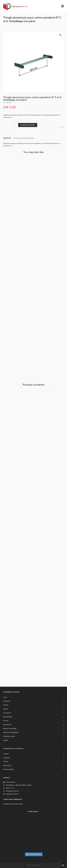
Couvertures (7, 713)
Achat (5, 697)
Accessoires (7, 701)
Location (6, 754)
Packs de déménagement (11, 732)
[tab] (8, 138)
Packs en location (9, 769)
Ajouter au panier (28, 125)
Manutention (7, 725)
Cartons (6, 709)
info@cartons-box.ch (12, 791)
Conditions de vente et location (13, 804)
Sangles (6, 740)
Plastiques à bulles (9, 736)
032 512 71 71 (10, 788)
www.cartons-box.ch (12, 794)
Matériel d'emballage (10, 729)
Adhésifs (6, 705)
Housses (6, 721)
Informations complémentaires (24, 138)
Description (7, 138)
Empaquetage (8, 717)
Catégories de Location (13, 749)
